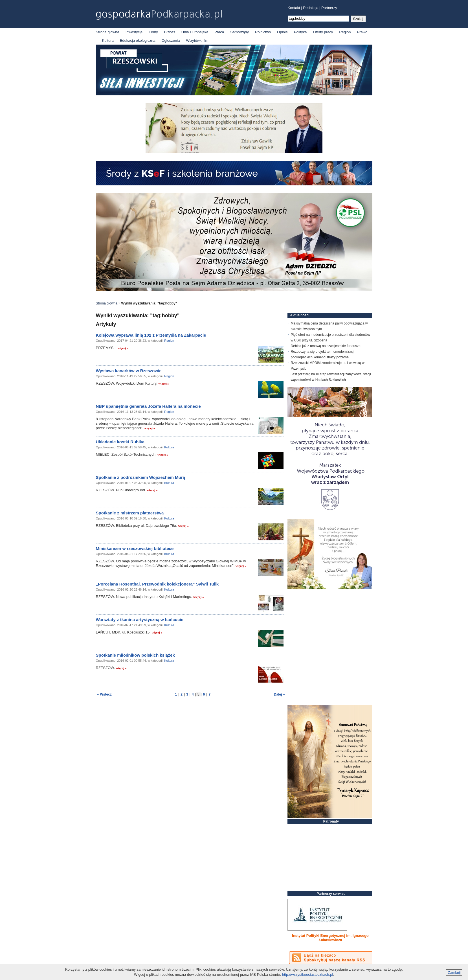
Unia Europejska (195, 32)
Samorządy (240, 32)
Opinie (282, 32)
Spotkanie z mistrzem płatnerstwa (130, 513)
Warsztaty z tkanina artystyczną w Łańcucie (140, 620)
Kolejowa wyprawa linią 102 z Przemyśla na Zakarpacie (151, 335)
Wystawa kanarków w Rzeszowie (129, 371)
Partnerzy (329, 8)
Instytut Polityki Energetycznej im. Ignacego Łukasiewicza (330, 938)
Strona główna (108, 32)
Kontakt (294, 8)
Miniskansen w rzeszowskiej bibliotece (135, 548)
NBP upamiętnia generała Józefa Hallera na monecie (148, 406)
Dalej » (279, 694)
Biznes (170, 32)
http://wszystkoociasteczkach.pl (308, 974)
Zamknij (454, 973)
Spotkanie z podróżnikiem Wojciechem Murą (140, 477)
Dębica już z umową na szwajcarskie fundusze (326, 346)
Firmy (153, 32)
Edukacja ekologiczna (138, 40)
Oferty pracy (323, 32)
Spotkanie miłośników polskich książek (135, 655)
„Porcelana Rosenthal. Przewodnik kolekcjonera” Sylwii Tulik (157, 584)
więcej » (123, 348)
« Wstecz (105, 694)
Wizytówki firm (198, 40)
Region (345, 32)
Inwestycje (134, 32)
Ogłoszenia (171, 40)
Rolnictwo (263, 32)
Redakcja (311, 8)
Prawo (362, 32)
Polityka (300, 32)
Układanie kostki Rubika (120, 442)
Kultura (108, 40)
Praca (219, 32)
